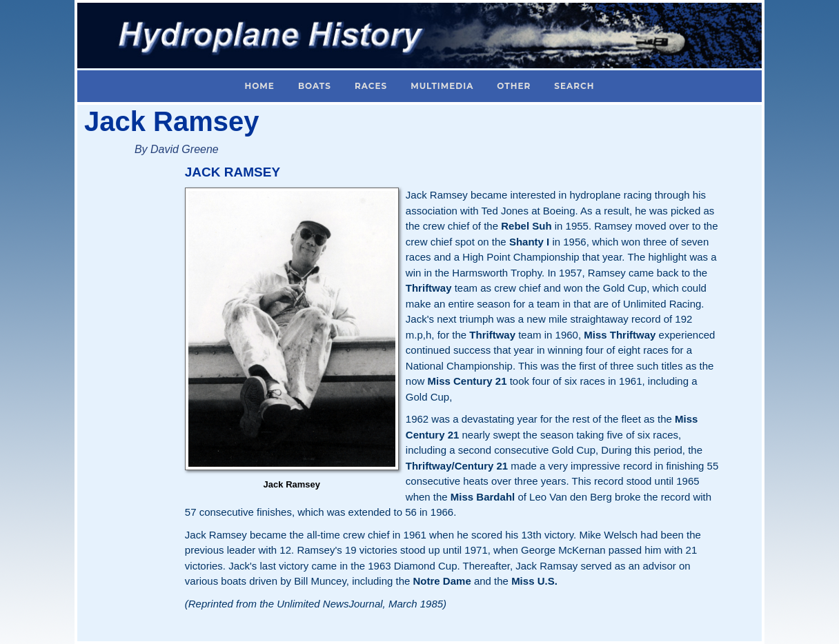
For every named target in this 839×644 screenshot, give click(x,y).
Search (574, 86)
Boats (315, 86)
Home (260, 86)
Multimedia (442, 86)
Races (371, 86)
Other (514, 86)
